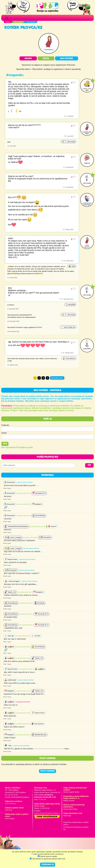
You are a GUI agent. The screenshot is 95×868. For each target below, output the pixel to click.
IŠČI (89, 465)
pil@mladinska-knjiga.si (20, 797)
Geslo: (4, 433)
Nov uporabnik (8, 447)
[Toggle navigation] (7, 18)
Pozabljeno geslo (25, 447)
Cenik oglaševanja (47, 817)
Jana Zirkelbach (11, 804)
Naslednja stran (57, 378)
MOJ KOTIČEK (67, 59)
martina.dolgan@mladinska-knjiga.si (47, 813)
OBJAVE (28, 59)
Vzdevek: (5, 425)
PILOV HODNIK (47, 771)
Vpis (5, 444)
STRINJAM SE (48, 865)
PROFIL (46, 59)
